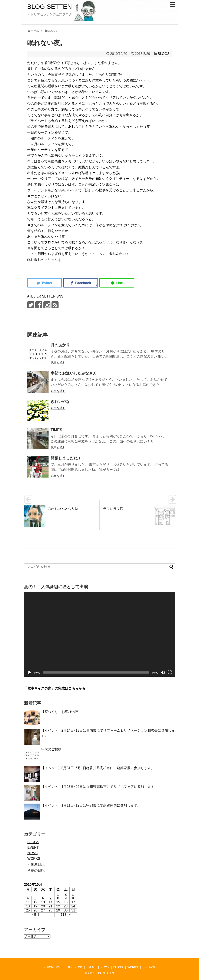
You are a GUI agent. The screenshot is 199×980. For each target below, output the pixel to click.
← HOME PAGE (54, 967)
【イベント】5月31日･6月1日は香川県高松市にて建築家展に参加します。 (98, 768)
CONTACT (149, 967)
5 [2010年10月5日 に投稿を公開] (35, 898)
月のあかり (60, 345)
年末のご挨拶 (51, 749)
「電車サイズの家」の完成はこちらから (55, 688)
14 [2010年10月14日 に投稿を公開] (51, 902)
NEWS (33, 853)
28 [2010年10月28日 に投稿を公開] (51, 910)
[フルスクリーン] (170, 672)
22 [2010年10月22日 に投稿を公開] (58, 906)
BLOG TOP (75, 967)
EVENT (33, 848)
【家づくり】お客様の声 (60, 712)
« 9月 (35, 915)
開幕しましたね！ (66, 458)
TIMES (57, 430)
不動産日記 (36, 864)
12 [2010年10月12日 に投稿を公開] (35, 902)
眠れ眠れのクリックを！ (46, 260)
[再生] (30, 672)
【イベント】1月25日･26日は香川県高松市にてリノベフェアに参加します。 (99, 787)
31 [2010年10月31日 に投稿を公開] (73, 910)
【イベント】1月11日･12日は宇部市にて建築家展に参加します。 (91, 805)
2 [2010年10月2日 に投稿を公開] (66, 894)
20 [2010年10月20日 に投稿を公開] (43, 906)
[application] (100, 634)
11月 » (66, 915)
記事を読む (58, 363)
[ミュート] (163, 672)
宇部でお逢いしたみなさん (74, 373)
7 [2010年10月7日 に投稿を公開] (51, 898)
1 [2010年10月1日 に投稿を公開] (58, 894)
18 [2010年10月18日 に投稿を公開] (28, 906)
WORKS (34, 859)
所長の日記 (36, 871)
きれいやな (60, 402)
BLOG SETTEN (50, 6)
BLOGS (164, 54)
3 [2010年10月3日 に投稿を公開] (73, 894)
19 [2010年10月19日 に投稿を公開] (35, 906)
